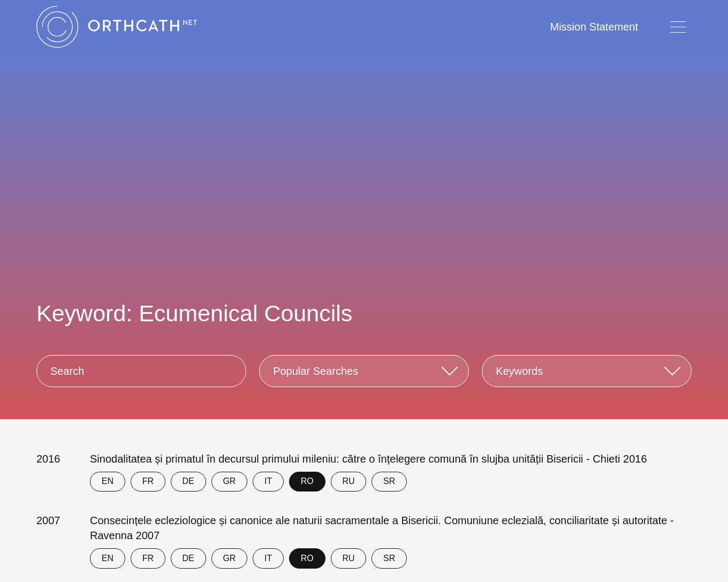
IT (268, 481)
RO (307, 481)
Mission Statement (594, 27)
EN (108, 481)
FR (148, 481)
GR (229, 481)
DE (188, 481)
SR (389, 481)
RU (348, 481)
